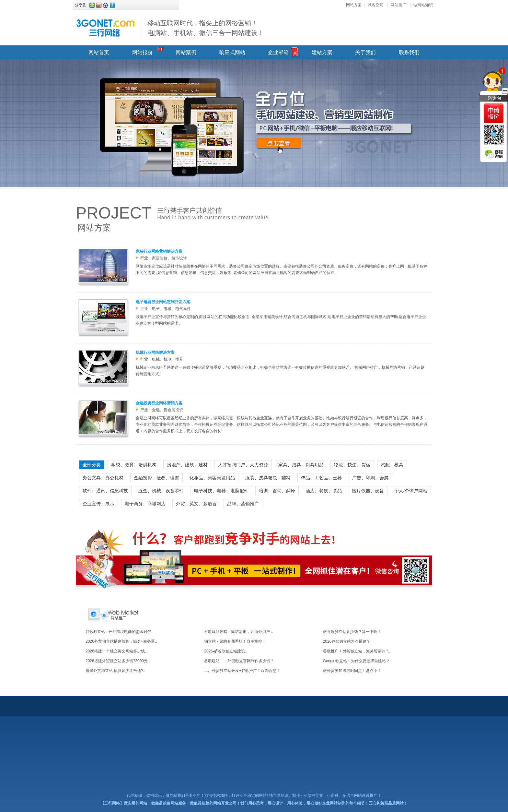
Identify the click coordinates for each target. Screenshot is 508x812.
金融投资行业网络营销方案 (159, 403)
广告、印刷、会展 (370, 478)
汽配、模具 (392, 465)
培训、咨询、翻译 (277, 491)
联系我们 (409, 52)
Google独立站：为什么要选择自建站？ (357, 661)
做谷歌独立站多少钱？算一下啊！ (352, 632)
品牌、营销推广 (243, 504)
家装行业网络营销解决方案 (159, 251)
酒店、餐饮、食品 (324, 491)
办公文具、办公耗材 (103, 478)
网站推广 (398, 5)
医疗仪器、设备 (368, 491)
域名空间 (375, 5)
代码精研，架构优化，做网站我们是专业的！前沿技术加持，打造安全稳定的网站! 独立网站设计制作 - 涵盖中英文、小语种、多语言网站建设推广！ (254, 795)
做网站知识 (423, 5)
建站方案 (322, 52)
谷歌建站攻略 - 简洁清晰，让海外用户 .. (239, 632)
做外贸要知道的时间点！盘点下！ (352, 671)
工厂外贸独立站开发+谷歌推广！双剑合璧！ (242, 671)
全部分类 (92, 465)
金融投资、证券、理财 (156, 478)
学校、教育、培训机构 (134, 465)
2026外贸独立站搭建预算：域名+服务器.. (121, 641)
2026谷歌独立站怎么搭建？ (347, 641)
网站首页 (99, 52)
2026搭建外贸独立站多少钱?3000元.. (118, 661)
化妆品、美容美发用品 (212, 478)
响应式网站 (232, 52)
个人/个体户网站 (411, 491)
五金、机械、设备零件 (161, 491)
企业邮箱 (278, 52)
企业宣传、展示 (98, 504)
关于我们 (365, 52)
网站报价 (143, 52)
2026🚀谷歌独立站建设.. (225, 651)
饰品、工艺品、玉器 (321, 478)
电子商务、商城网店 (145, 504)
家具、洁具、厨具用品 (301, 465)
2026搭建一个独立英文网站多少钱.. (116, 651)
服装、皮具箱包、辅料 (268, 478)
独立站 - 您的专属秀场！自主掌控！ (235, 641)
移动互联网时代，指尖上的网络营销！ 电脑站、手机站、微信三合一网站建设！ (206, 28)
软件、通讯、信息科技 (105, 491)
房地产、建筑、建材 (187, 465)
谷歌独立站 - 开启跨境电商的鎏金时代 (118, 632)
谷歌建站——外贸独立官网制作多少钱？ (239, 661)
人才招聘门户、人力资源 (243, 465)
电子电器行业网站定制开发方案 (163, 302)
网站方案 (354, 5)
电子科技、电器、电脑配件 (221, 491)
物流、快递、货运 (352, 465)
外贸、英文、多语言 (196, 504)
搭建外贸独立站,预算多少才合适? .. (115, 671)
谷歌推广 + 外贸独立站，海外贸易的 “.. (357, 651)
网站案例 (186, 52)
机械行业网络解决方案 (155, 352)
